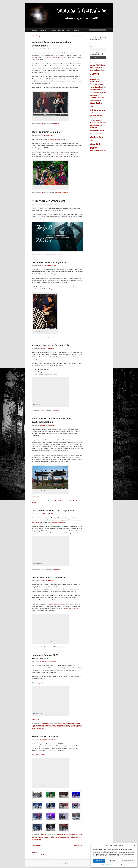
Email (91, 47)
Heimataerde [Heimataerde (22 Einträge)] (101, 84)
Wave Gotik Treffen (53, 139)
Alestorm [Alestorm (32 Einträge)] (93, 65)
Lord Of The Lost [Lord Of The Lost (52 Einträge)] (97, 98)
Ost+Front (37, 57)
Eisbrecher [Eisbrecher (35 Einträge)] (93, 79)
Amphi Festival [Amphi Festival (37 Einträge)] (95, 68)
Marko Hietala (61, 647)
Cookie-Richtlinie (105, 865)
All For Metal (62, 724)
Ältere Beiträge (36, 36)
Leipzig (56, 193)
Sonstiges (77, 30)
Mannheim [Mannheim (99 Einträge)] (96, 103)
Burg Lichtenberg (76, 724)
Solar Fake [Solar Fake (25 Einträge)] (92, 120)
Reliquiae (56, 727)
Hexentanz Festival (41, 725)
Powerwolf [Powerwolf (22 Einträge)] (98, 113)
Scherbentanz (70, 727)
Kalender (69, 30)
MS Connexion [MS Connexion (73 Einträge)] (97, 110)
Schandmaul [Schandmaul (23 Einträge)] (93, 118)
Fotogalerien (52, 30)
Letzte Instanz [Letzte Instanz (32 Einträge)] (94, 95)
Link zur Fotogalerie (37, 683)
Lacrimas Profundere (51, 725)
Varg (43, 728)
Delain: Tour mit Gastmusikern (48, 577)
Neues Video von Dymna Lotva (48, 201)
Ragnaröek (50, 727)
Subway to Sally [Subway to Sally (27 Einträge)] (101, 123)
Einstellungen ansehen (128, 861)
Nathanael (56, 124)
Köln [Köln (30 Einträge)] (97, 93)
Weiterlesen (36, 497)
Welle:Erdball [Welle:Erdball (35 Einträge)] (94, 151)
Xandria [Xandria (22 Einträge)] (91, 153)
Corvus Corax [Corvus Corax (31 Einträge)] (94, 77)
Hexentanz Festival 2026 (45, 737)
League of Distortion (62, 725)
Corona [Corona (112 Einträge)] (94, 74)
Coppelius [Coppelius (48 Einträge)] (100, 70)
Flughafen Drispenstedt (61, 501)
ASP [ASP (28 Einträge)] (102, 68)
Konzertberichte (45, 724)
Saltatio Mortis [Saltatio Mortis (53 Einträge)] (96, 115)
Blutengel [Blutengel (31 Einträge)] (93, 70)
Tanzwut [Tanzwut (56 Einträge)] (101, 130)
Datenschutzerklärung (115, 865)
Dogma (33, 725)
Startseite (35, 30)
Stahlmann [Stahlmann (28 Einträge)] (98, 120)
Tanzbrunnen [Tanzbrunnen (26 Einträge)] (93, 131)
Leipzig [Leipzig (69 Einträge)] (102, 92)
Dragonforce (57, 569)
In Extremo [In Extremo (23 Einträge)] (92, 93)
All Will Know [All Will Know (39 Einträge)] (101, 65)
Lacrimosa (57, 337)
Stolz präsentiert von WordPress (75, 863)
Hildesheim (70, 501)
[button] (134, 846)
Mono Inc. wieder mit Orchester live (51, 345)
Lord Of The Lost (72, 725)
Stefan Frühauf (52, 49)
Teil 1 (37, 154)
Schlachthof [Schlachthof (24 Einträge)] (99, 118)
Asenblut (68, 724)
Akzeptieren (99, 861)
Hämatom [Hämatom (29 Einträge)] (99, 90)
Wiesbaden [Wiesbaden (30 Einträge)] (102, 151)
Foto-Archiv (61, 30)
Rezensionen (43, 30)
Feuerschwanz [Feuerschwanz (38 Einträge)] (95, 82)
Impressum (124, 865)
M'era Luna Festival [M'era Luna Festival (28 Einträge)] (95, 100)
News (42, 124)
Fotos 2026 (44, 835)
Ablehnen (113, 861)
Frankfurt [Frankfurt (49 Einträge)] (94, 84)
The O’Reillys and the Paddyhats (53, 57)
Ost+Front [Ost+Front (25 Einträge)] (92, 113)
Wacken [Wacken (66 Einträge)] (98, 134)
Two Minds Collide (36, 728)
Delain (55, 647)
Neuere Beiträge (78, 36)
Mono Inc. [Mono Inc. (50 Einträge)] (94, 107)
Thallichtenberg (78, 727)
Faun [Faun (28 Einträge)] (99, 79)
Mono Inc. (56, 410)
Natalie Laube (51, 425)
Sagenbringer (62, 727)
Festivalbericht (59, 154)
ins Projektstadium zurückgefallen (53, 604)
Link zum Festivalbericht (39, 755)
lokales (43, 501)
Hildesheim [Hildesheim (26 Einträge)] (93, 90)
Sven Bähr (51, 135)
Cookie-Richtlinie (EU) (38, 854)
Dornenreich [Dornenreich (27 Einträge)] (102, 77)
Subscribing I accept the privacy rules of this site (98, 54)
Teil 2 (43, 154)
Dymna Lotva (57, 254)
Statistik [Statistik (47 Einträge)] (93, 123)
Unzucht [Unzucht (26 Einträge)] (92, 134)
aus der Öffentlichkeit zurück (72, 608)
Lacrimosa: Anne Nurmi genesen (50, 262)
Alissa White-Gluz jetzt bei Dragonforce (53, 511)
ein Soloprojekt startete (59, 522)
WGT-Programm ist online (46, 132)
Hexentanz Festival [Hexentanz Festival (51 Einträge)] (98, 87)
